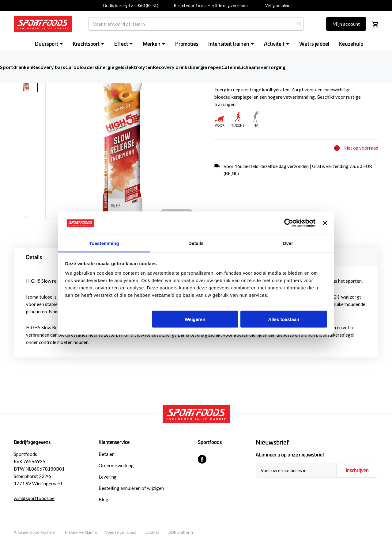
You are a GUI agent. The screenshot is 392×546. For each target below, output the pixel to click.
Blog (104, 499)
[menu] (199, 43)
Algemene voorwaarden (35, 532)
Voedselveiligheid (121, 532)
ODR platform (180, 532)
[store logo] (43, 24)
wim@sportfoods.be (34, 498)
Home (19, 55)
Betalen (107, 454)
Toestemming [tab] (104, 243)
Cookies (152, 532)
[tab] (317, 442)
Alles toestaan (284, 319)
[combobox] (196, 24)
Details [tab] (196, 243)
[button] (30, 116)
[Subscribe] (357, 470)
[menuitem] (49, 43)
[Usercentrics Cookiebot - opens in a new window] (289, 223)
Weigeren (195, 319)
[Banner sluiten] (325, 223)
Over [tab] (288, 243)
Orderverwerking (116, 465)
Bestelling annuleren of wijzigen (131, 488)
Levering (108, 477)
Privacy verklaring (81, 532)
